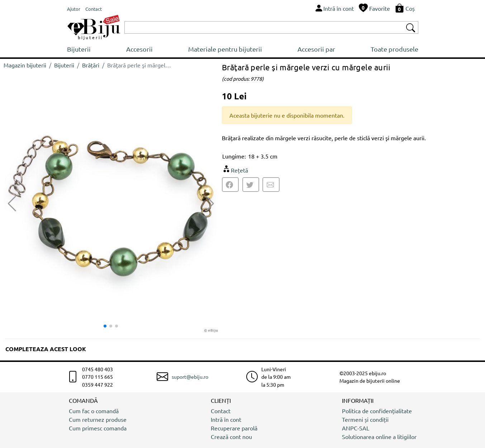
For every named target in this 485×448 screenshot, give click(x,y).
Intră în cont (226, 419)
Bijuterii (79, 49)
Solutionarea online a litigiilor (379, 437)
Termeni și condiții (365, 419)
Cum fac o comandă (94, 411)
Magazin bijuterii (25, 65)
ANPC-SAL (356, 428)
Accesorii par (316, 49)
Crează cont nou (231, 437)
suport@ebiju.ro (190, 377)
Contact (221, 411)
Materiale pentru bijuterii (225, 49)
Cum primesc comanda (98, 428)
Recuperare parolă (234, 428)
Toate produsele (394, 49)
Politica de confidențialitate (377, 411)
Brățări (91, 65)
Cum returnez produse (98, 419)
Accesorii (139, 49)
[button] (210, 204)
